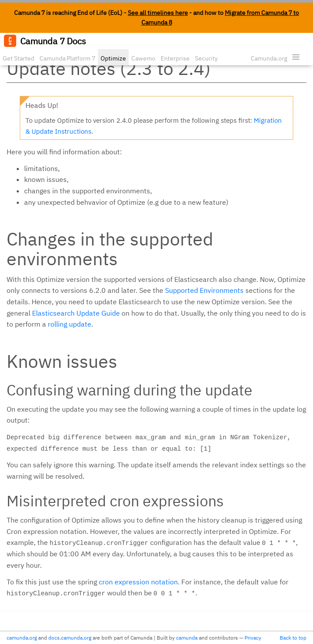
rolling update (70, 324)
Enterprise (175, 58)
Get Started (18, 58)
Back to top (293, 638)
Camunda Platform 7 (67, 58)
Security (206, 58)
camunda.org (22, 638)
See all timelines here (158, 13)
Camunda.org (269, 58)
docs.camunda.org (70, 638)
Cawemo (143, 58)
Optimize (113, 58)
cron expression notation (138, 582)
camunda (187, 638)
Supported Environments (204, 290)
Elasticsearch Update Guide (76, 313)
